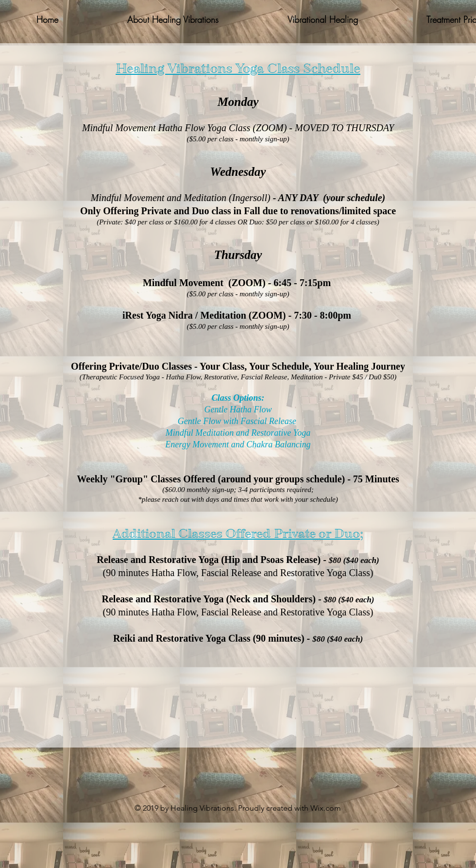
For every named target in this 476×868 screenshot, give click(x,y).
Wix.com (326, 808)
